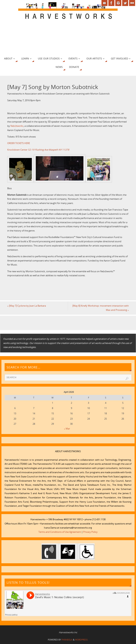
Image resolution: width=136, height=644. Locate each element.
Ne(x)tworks (17, 126)
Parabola (67, 640)
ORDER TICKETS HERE (19, 143)
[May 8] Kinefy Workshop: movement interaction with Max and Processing (101, 308)
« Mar (67, 429)
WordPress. (82, 640)
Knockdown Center (17, 150)
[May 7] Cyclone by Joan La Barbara (27, 306)
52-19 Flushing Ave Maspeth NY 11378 (49, 150)
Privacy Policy (90, 532)
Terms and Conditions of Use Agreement (60, 532)
